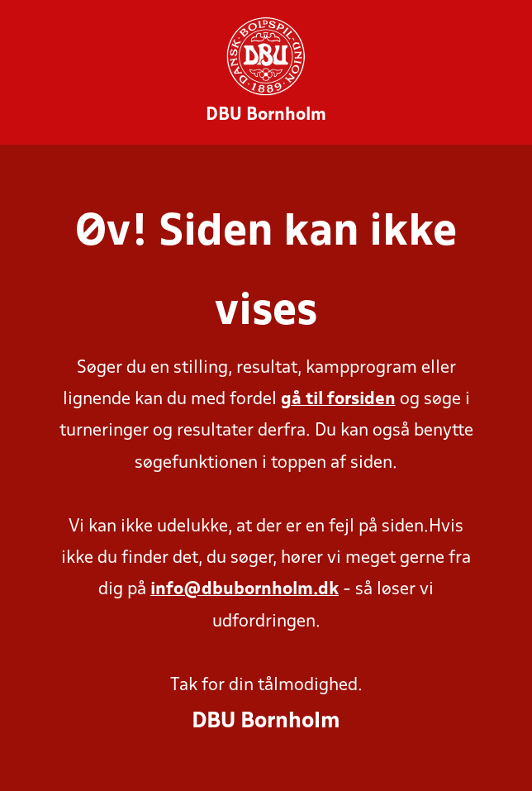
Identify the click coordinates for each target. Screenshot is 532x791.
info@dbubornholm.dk (245, 590)
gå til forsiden (338, 400)
